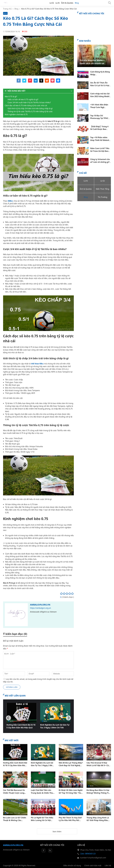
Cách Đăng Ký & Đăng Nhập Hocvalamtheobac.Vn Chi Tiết (100, 76)
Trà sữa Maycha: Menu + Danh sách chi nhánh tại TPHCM (92, 63)
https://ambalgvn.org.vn (41, 608)
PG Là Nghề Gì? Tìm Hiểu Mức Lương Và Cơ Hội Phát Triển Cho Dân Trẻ (42, 820)
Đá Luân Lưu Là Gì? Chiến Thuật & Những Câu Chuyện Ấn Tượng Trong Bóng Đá (15, 822)
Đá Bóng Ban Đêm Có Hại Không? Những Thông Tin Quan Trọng (98, 793)
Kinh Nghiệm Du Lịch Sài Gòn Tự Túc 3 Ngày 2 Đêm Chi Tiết (55, 726)
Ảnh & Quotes (67, 3)
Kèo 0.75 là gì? (11, 96)
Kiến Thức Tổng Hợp (41, 786)
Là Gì (52, 3)
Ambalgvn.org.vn (40, 605)
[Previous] (8, 718)
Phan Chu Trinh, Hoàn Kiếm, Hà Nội (96, 850)
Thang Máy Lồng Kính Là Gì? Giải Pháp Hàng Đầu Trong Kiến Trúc (98, 820)
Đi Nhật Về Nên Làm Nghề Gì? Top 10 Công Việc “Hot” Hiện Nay (71, 793)
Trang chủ (7, 9)
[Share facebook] (19, 82)
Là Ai (58, 3)
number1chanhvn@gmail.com (93, 858)
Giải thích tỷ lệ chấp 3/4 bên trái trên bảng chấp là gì (30, 108)
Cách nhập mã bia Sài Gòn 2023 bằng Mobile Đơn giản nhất (100, 96)
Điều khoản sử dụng (72, 865)
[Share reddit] (47, 82)
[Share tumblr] (41, 82)
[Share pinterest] (30, 82)
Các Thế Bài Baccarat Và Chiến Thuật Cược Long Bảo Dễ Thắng (14, 793)
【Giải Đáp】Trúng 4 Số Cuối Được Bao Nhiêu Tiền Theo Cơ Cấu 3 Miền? (99, 131)
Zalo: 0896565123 (88, 854)
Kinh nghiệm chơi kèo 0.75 (16, 114)
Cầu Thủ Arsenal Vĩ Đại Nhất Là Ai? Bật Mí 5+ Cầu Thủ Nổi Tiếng (98, 765)
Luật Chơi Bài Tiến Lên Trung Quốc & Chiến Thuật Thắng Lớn (43, 793)
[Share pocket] (53, 82)
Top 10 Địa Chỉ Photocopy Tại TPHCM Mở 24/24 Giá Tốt (100, 118)
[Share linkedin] (36, 82)
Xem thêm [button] (57, 832)
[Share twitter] (24, 82)
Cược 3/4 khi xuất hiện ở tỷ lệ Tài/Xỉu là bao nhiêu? (29, 102)
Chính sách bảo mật (93, 865)
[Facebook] (44, 851)
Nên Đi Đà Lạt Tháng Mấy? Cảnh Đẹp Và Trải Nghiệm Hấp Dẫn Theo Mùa (71, 765)
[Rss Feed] (50, 851)
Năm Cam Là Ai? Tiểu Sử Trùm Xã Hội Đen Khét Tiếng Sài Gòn (100, 151)
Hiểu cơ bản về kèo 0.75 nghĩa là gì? (23, 99)
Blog (77, 3)
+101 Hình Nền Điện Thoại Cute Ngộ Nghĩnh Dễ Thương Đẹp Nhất (99, 109)
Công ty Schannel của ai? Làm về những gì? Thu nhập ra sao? (100, 162)
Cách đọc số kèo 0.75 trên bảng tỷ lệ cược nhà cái (26, 105)
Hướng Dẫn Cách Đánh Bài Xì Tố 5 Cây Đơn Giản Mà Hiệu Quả (21, 726)
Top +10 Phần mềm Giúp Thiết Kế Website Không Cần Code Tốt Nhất (100, 141)
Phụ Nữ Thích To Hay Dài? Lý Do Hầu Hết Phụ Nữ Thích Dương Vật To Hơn (70, 820)
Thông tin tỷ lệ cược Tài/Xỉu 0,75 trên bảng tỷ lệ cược (30, 111)
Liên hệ (108, 865)
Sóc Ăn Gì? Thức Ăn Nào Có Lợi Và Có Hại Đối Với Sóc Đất (100, 85)
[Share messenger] (58, 82)
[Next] (68, 718)
